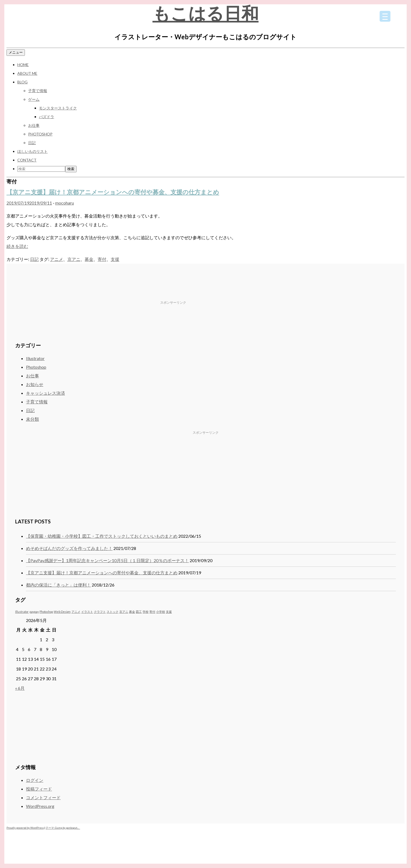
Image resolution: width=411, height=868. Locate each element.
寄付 (102, 259)
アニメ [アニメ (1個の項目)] (76, 612)
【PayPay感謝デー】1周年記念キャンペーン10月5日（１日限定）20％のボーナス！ (107, 560)
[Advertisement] (219, 290)
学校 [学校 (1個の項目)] (146, 612)
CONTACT (27, 160)
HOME (23, 65)
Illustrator (35, 358)
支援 (115, 259)
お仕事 (34, 125)
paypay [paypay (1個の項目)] (34, 612)
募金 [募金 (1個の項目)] (132, 612)
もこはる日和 (206, 13)
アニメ (57, 259)
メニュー (16, 52)
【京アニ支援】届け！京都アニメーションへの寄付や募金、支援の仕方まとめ (113, 192)
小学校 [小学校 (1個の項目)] (161, 612)
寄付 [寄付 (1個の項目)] (152, 612)
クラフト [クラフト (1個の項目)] (100, 612)
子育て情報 (38, 91)
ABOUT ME (27, 73)
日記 (32, 143)
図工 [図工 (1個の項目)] (139, 612)
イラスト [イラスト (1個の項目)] (87, 612)
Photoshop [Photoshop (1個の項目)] (46, 612)
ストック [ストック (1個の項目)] (113, 612)
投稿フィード (39, 789)
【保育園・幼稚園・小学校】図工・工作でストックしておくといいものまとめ (102, 536)
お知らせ (35, 384)
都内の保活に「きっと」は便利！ (58, 585)
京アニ (74, 259)
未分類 (32, 419)
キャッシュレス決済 (45, 393)
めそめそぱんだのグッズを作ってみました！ (69, 548)
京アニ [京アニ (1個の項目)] (124, 612)
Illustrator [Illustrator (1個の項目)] (22, 612)
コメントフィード (43, 797)
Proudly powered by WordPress (25, 828)
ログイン (35, 780)
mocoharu (65, 203)
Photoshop (40, 134)
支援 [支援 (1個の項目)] (169, 612)
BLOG (22, 82)
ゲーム (34, 99)
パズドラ (47, 117)
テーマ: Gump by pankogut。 (63, 828)
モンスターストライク (58, 108)
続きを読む (17, 246)
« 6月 (20, 688)
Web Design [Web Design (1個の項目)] (62, 612)
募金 (89, 259)
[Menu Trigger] (385, 16)
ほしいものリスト (32, 151)
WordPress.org (40, 806)
